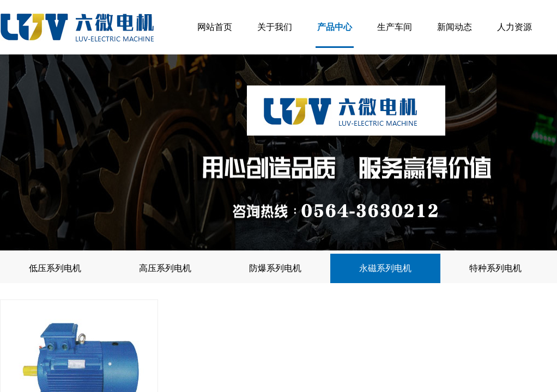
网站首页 (215, 27)
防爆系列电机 (275, 268)
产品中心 (335, 27)
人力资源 (514, 27)
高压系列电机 (165, 268)
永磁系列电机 (385, 268)
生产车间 (395, 27)
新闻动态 (455, 27)
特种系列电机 (495, 268)
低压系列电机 (55, 268)
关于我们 (275, 27)
